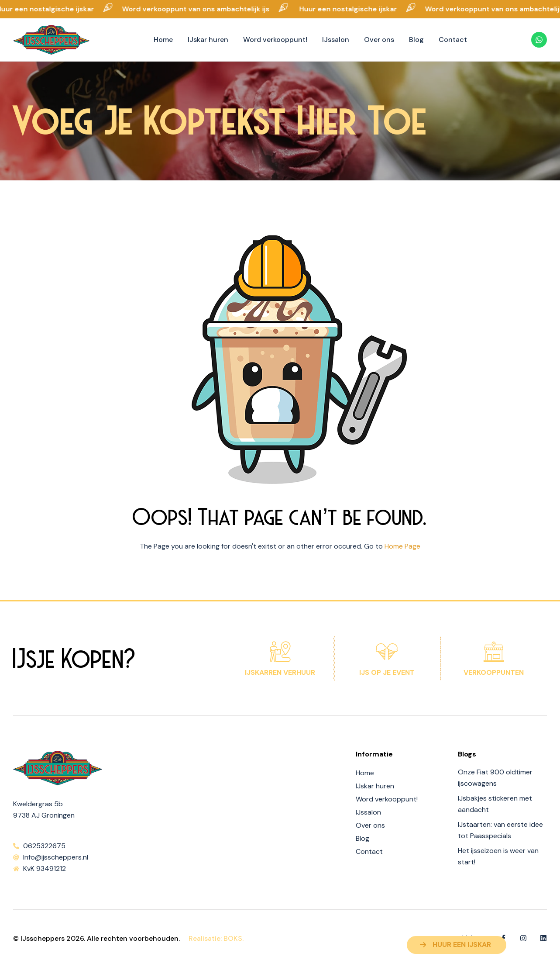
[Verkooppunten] (494, 652)
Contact (369, 851)
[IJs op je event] (387, 652)
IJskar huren (375, 786)
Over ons (370, 825)
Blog (362, 838)
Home (365, 773)
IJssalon (368, 812)
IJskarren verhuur (280, 672)
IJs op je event (387, 672)
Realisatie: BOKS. (216, 938)
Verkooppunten (494, 672)
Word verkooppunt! (387, 799)
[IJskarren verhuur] (280, 652)
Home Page (402, 546)
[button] (457, 945)
